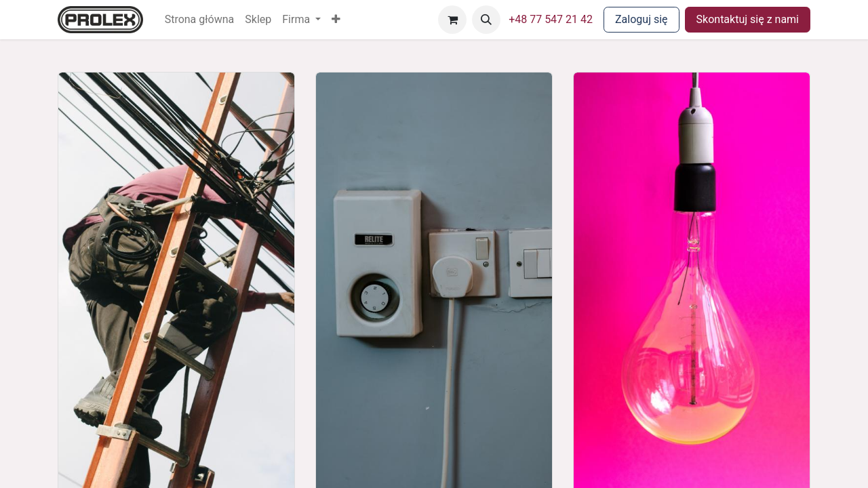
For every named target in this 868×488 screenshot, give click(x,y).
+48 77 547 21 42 (551, 19)
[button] (336, 20)
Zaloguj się (642, 19)
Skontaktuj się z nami (748, 19)
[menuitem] (200, 20)
